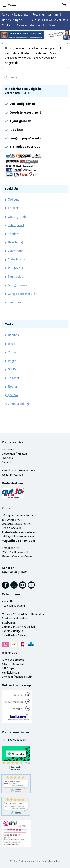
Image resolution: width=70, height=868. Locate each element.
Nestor (13, 387)
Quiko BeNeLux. (55, 20)
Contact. (8, 25)
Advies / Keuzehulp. (15, 15)
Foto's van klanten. (46, 15)
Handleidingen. (12, 20)
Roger (12, 361)
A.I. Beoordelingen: (19, 404)
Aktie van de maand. (31, 25)
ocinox (14, 395)
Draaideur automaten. (15, 618)
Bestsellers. (9, 602)
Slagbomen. (9, 623)
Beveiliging (14, 242)
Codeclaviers (15, 259)
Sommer (14, 378)
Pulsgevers (14, 268)
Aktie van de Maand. (14, 606)
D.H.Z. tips (34, 20)
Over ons (55, 25)
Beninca (13, 335)
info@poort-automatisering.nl (20, 516)
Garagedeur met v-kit (21, 294)
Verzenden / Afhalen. (15, 454)
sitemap (52, 861)
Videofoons (14, 251)
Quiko (12, 352)
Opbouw (12, 199)
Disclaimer (8, 450)
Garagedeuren (16, 285)
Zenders (12, 234)
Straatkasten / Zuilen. (15, 635)
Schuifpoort (16, 225)
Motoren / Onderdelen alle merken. (24, 614)
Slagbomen (16, 302)
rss (59, 861)
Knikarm (12, 208)
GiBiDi (10, 369)
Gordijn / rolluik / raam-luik (19, 627)
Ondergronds (16, 217)
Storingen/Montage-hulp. (17, 677)
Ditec (11, 344)
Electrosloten (15, 277)
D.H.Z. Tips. (8, 668)
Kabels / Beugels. (13, 631)
